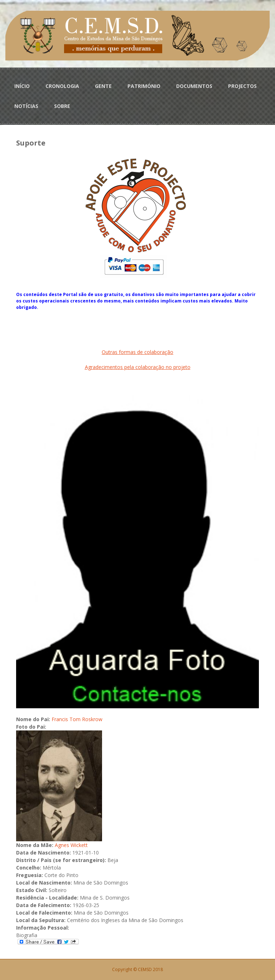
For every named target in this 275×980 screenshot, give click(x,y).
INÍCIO (22, 86)
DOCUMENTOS (194, 86)
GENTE (103, 86)
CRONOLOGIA (62, 86)
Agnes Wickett (71, 845)
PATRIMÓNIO (144, 86)
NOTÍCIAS (26, 106)
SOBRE (62, 106)
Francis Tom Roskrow (77, 719)
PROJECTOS (242, 86)
